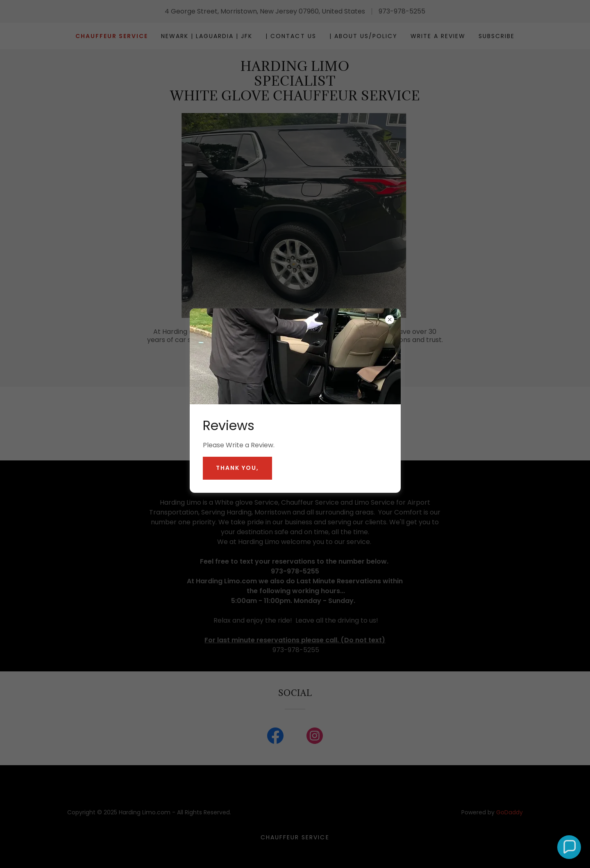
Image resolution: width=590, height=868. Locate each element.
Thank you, (237, 468)
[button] (569, 847)
